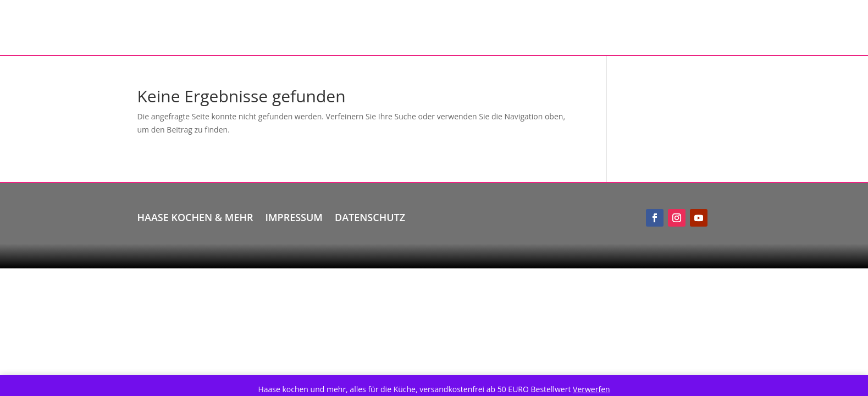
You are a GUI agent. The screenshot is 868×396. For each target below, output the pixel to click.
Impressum (294, 216)
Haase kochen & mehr (195, 216)
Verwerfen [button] (591, 389)
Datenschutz (370, 216)
